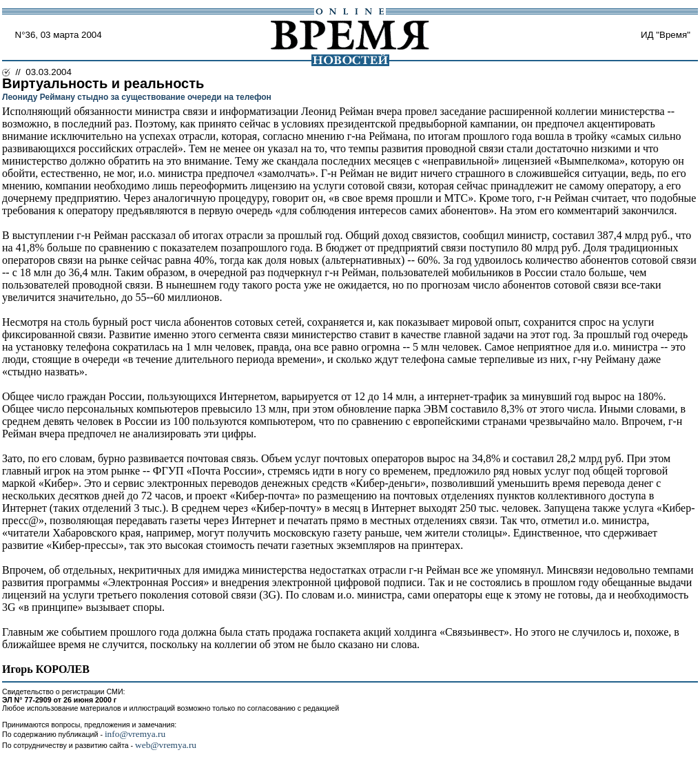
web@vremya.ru (166, 745)
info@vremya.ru (135, 734)
